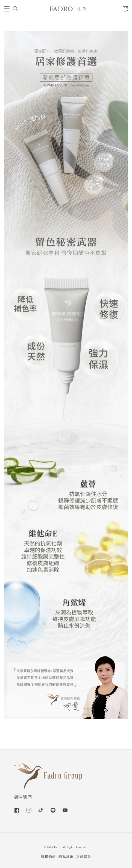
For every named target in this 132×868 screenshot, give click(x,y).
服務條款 (48, 857)
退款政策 (84, 857)
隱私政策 (66, 857)
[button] (7, 9)
